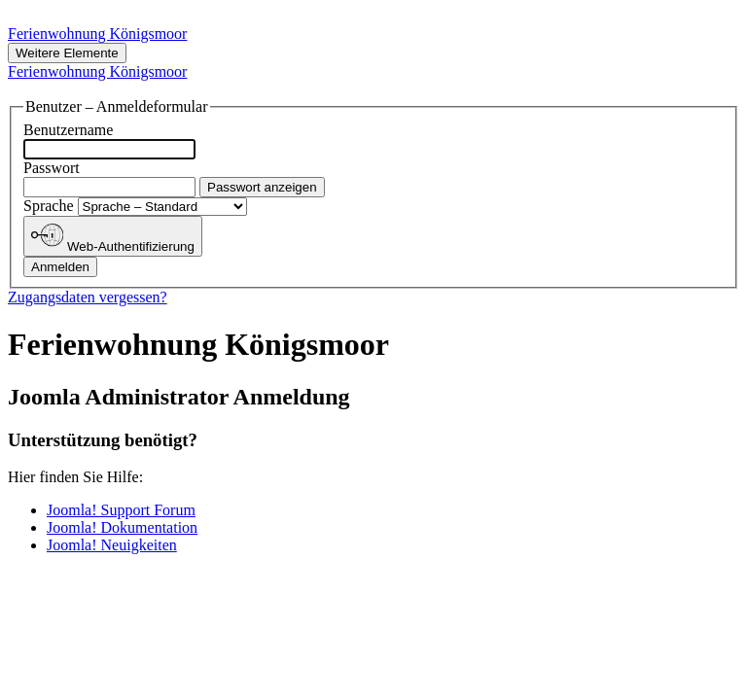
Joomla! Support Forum (121, 510)
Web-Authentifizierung (113, 236)
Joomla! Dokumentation (122, 527)
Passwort (52, 168)
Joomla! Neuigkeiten (112, 545)
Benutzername (68, 130)
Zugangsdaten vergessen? (88, 297)
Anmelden (60, 267)
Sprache (51, 206)
